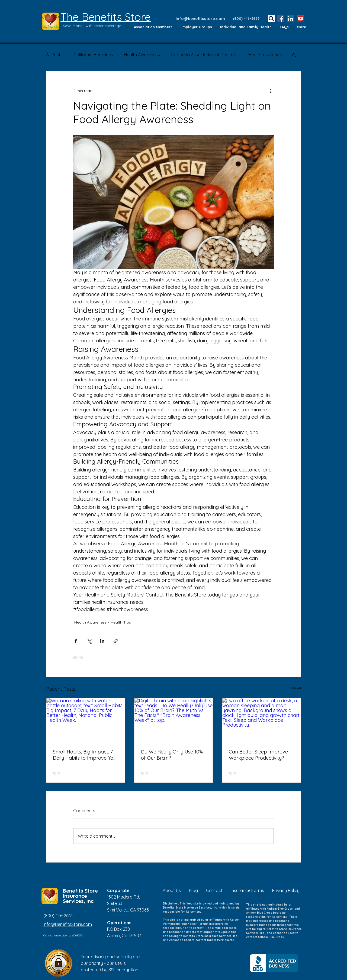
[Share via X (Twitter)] (89, 641)
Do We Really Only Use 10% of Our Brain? (172, 755)
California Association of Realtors (204, 55)
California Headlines (93, 55)
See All (295, 688)
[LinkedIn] (291, 19)
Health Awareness (142, 55)
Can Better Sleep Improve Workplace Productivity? (258, 755)
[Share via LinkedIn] (102, 641)
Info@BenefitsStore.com (68, 924)
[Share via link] (116, 641)
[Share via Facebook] (76, 641)
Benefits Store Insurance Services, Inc (80, 896)
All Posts (54, 55)
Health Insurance (265, 55)
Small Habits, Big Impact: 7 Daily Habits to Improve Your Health (85, 755)
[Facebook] (281, 19)
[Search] (271, 19)
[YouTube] (300, 19)
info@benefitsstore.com (200, 19)
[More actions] (271, 91)
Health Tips (121, 622)
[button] (294, 55)
